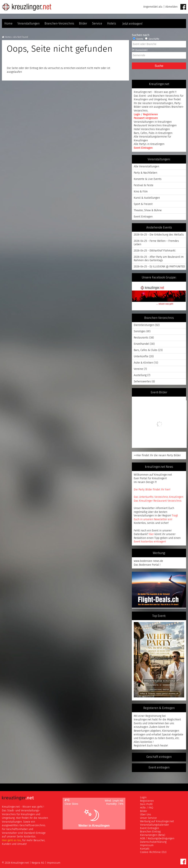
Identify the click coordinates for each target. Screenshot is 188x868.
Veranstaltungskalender (155, 825)
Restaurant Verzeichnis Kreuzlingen (155, 125)
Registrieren (150, 114)
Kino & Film (141, 192)
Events (138, 39)
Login (137, 114)
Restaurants (141, 338)
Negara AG (38, 863)
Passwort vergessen (146, 118)
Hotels (112, 23)
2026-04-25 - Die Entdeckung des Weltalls (159, 235)
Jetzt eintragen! (159, 24)
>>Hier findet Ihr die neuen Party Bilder (157, 455)
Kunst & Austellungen (147, 198)
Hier (151, 534)
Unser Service (148, 818)
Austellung (140, 375)
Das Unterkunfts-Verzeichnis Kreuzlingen (159, 497)
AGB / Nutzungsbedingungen (157, 838)
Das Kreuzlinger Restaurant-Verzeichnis (158, 501)
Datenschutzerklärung (153, 842)
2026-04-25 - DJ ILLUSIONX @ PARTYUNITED (159, 267)
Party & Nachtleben (145, 173)
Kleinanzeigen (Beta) (153, 835)
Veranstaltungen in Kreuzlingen (153, 122)
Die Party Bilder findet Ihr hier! (152, 490)
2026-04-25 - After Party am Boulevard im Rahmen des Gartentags (159, 259)
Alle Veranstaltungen (146, 166)
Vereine (138, 369)
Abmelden (171, 7)
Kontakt (145, 849)
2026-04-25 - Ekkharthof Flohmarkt (155, 251)
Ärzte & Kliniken (143, 363)
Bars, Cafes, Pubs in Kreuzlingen (153, 133)
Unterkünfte (141, 356)
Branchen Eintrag (150, 832)
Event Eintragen (143, 148)
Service (97, 23)
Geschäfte (152, 39)
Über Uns (146, 815)
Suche (159, 66)
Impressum (147, 845)
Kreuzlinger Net (27, 7)
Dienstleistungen (144, 325)
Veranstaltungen (29, 23)
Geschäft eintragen (159, 757)
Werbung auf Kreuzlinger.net (157, 821)
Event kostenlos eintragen (150, 542)
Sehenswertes (142, 381)
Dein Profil (146, 804)
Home (8, 23)
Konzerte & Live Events (148, 179)
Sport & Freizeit (143, 204)
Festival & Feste (144, 185)
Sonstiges (140, 331)
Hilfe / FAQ (147, 808)
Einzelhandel (141, 344)
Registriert (140, 746)
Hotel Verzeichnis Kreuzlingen (152, 129)
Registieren (147, 801)
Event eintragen (159, 768)
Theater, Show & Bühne (148, 210)
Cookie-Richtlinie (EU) (153, 852)
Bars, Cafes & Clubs (146, 350)
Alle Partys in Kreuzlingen (149, 144)
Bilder (83, 23)
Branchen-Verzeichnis (59, 23)
